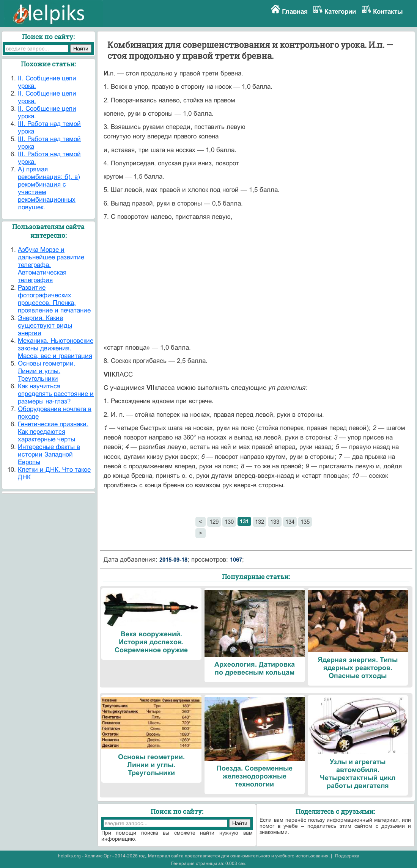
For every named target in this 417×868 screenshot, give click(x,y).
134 (290, 522)
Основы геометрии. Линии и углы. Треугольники (47, 371)
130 (229, 522)
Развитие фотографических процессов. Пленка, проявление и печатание (54, 299)
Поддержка (347, 856)
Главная (295, 12)
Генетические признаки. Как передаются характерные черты (53, 432)
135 (305, 522)
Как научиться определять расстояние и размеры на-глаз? (56, 394)
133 (275, 522)
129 (214, 522)
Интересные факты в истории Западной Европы (49, 454)
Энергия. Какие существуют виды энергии (45, 326)
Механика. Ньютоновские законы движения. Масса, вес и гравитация (56, 348)
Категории (340, 12)
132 (260, 522)
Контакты (388, 12)
